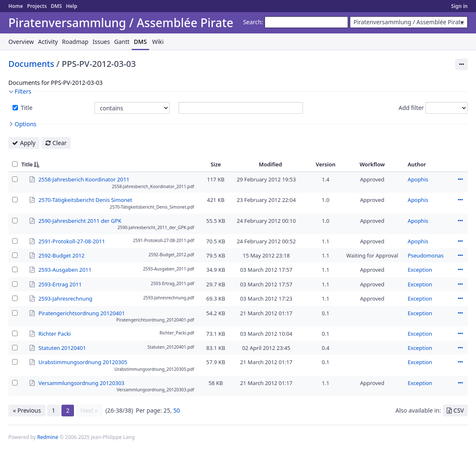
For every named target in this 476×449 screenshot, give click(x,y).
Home (16, 6)
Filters (23, 91)
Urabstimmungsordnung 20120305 (83, 362)
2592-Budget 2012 (61, 255)
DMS (56, 6)
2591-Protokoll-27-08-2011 (72, 241)
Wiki (158, 42)
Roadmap (75, 42)
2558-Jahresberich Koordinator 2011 (84, 179)
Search (252, 22)
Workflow (372, 164)
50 (177, 410)
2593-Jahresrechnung (65, 298)
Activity (48, 42)
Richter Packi (55, 333)
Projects (37, 6)
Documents (31, 64)
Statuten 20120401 (62, 347)
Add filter (411, 108)
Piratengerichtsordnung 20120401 (82, 313)
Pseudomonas (425, 255)
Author (417, 164)
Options (25, 124)
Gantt (122, 42)
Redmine (48, 437)
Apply (28, 143)
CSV (459, 410)
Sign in (459, 6)
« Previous (27, 410)
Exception (420, 270)
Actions (460, 179)
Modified (270, 164)
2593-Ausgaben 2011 (65, 269)
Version (326, 164)
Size (216, 164)
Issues (101, 42)
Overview (21, 42)
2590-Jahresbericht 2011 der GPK (80, 220)
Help (72, 6)
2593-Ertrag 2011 (60, 284)
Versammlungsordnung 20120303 (81, 383)
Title (26, 108)
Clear (60, 143)
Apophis (418, 179)
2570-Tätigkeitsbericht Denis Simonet (85, 199)
